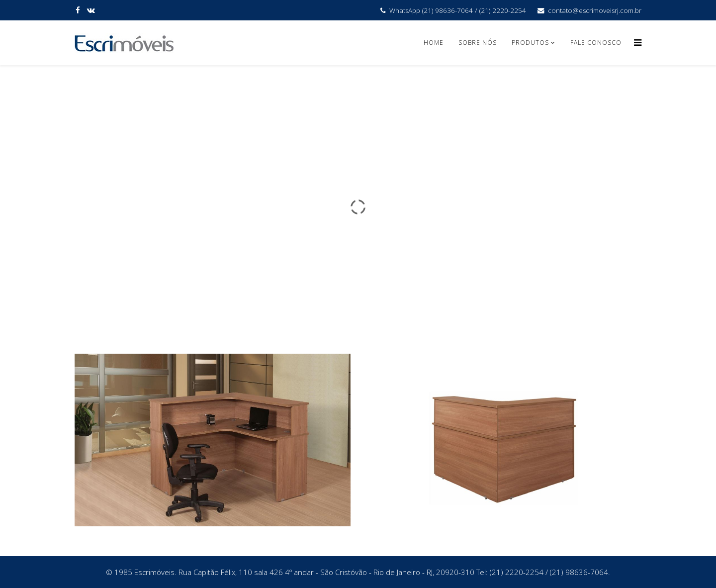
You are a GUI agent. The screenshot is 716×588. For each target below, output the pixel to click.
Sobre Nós (478, 43)
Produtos (531, 43)
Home (434, 43)
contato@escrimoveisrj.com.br (595, 10)
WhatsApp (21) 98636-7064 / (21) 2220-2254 (458, 10)
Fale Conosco (596, 43)
